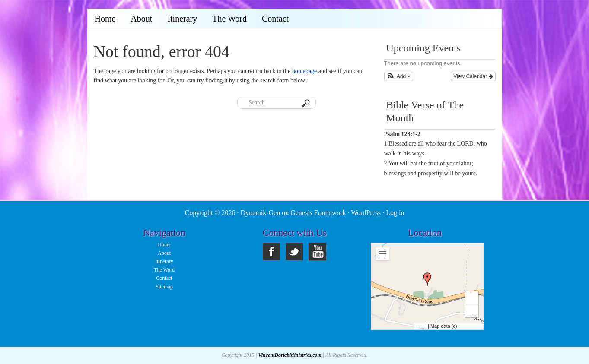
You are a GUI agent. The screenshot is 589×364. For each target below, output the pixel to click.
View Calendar (473, 76)
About (164, 253)
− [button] (472, 311)
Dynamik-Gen (261, 213)
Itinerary (164, 261)
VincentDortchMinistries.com (290, 355)
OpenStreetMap (469, 327)
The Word (164, 270)
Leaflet (421, 327)
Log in (395, 213)
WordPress (366, 213)
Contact (164, 278)
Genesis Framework (318, 213)
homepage (305, 71)
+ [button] (472, 298)
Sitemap (164, 287)
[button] (399, 76)
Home (164, 244)
